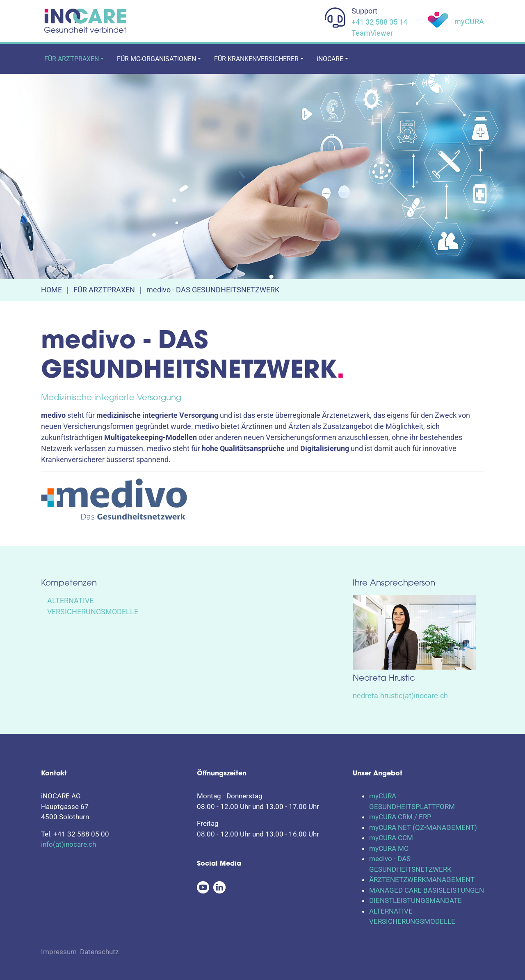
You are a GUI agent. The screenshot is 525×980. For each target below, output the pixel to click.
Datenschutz (99, 952)
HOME (51, 290)
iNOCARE (330, 59)
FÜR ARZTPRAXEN (72, 59)
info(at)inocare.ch (68, 844)
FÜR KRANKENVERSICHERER (256, 59)
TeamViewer (372, 33)
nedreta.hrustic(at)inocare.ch (400, 696)
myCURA (469, 22)
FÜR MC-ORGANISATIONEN (156, 59)
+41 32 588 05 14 (379, 22)
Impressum (59, 952)
